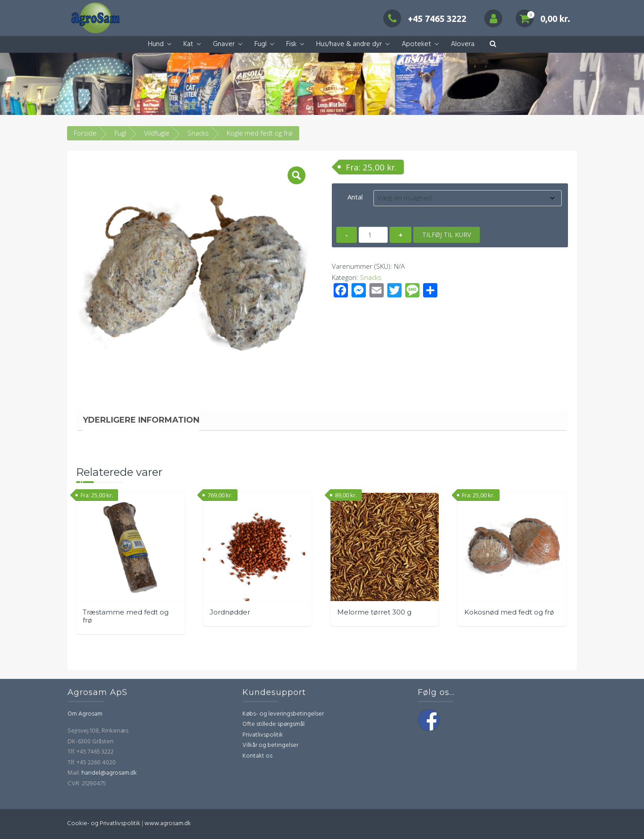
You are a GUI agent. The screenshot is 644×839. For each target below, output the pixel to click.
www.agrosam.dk (168, 824)
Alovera (463, 44)
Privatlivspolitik (263, 735)
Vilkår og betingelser (270, 745)
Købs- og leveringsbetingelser (283, 714)
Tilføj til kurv (447, 235)
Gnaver (224, 44)
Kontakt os (257, 756)
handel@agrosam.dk (109, 773)
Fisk (291, 44)
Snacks (198, 133)
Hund (156, 44)
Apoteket (416, 44)
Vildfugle (157, 133)
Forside (85, 133)
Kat (188, 44)
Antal (355, 197)
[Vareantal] (373, 235)
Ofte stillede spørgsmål (273, 724)
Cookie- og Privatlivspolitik (104, 824)
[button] (493, 44)
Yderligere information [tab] (141, 420)
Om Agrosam (85, 714)
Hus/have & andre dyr (349, 44)
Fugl (261, 44)
